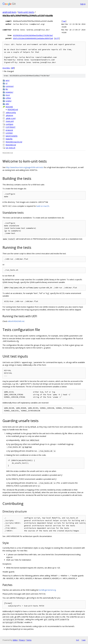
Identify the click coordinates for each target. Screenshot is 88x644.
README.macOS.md (14, 142)
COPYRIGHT (11, 127)
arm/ (8, 80)
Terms (29, 640)
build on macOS (43, 206)
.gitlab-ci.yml (11, 118)
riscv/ (8, 95)
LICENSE (9, 133)
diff (57, 38)
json (84, 640)
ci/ (7, 83)
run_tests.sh (10, 148)
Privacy (22, 640)
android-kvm (9, 12)
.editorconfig (11, 112)
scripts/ (9, 101)
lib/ (7, 89)
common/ (10, 86)
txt (78, 640)
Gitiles (15, 640)
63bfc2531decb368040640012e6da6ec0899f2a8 (33, 38)
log (64, 21)
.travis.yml (10, 121)
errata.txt (9, 130)
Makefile (9, 139)
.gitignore (9, 115)
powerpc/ (9, 92)
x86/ (7, 104)
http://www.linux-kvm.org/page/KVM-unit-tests (25, 167)
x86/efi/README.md (16, 321)
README (9, 107)
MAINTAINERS (12, 136)
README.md (13, 109)
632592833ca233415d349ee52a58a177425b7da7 (33, 35)
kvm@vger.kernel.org (47, 590)
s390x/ (8, 98)
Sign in (83, 4)
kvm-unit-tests (26, 12)
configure (9, 124)
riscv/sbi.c (6, 68)
